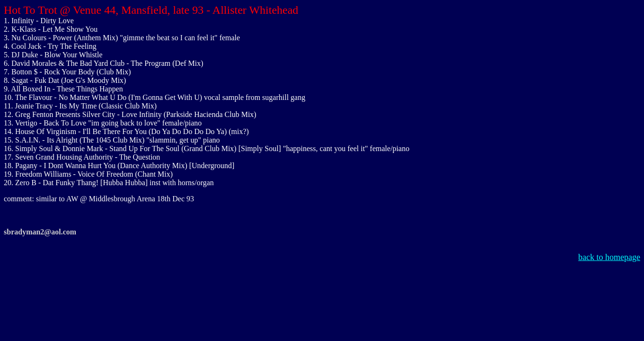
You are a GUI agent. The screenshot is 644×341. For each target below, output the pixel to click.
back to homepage (609, 257)
